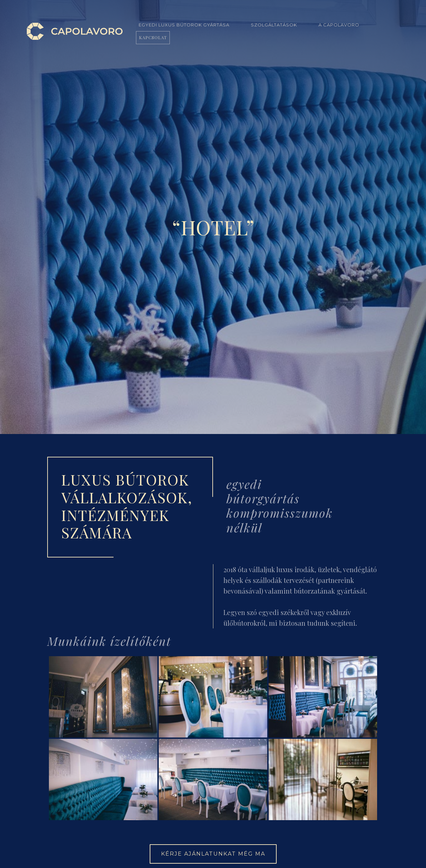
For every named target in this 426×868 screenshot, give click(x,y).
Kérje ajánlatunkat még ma (213, 854)
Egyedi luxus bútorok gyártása (184, 25)
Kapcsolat (153, 37)
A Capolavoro (339, 25)
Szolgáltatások (274, 25)
